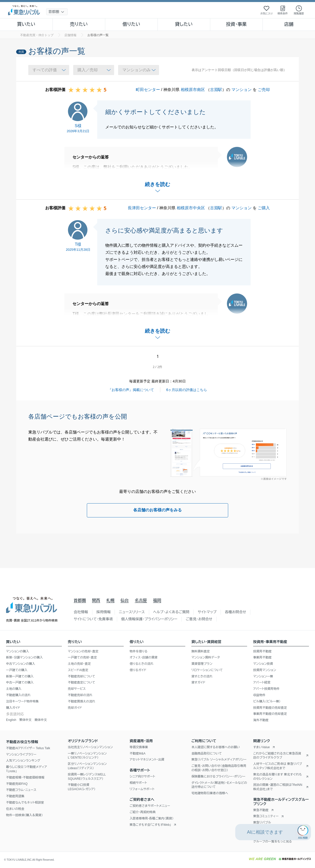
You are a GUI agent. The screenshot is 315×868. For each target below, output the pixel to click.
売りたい (79, 24)
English (11, 720)
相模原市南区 (193, 90)
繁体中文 (25, 720)
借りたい (131, 24)
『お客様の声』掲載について (131, 390)
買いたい (26, 24)
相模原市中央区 (191, 208)
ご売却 (264, 90)
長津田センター (142, 208)
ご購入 (264, 208)
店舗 (289, 24)
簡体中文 (41, 720)
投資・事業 (236, 24)
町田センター (148, 90)
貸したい (184, 24)
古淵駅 (216, 90)
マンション (242, 90)
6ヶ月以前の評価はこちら (187, 390)
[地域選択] (57, 12)
